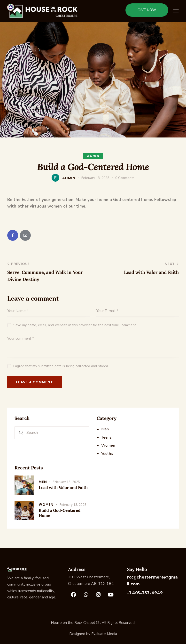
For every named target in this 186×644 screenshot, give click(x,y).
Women (93, 156)
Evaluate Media (104, 634)
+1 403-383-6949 (145, 593)
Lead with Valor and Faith (63, 488)
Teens (106, 437)
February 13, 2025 (66, 482)
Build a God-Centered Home (60, 513)
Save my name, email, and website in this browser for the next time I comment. (75, 325)
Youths (107, 454)
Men (105, 429)
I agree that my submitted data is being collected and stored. (61, 366)
